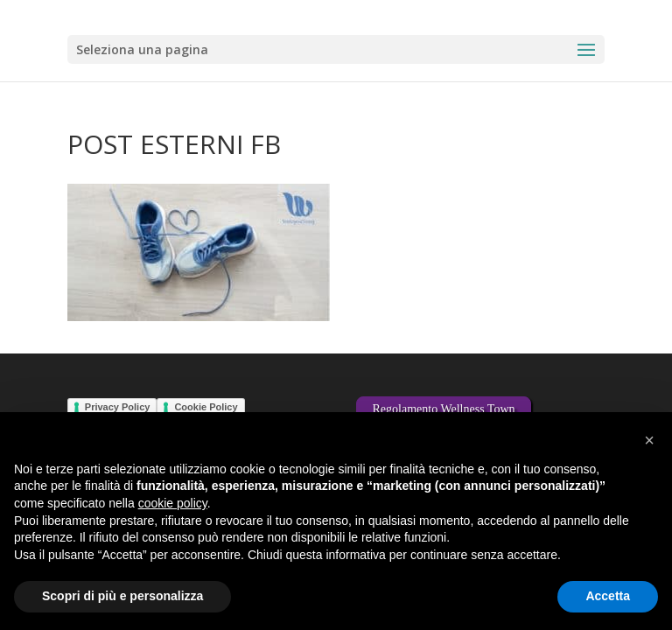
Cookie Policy (206, 407)
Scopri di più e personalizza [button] (122, 596)
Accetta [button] (608, 596)
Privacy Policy (118, 407)
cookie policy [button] (173, 503)
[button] (649, 440)
